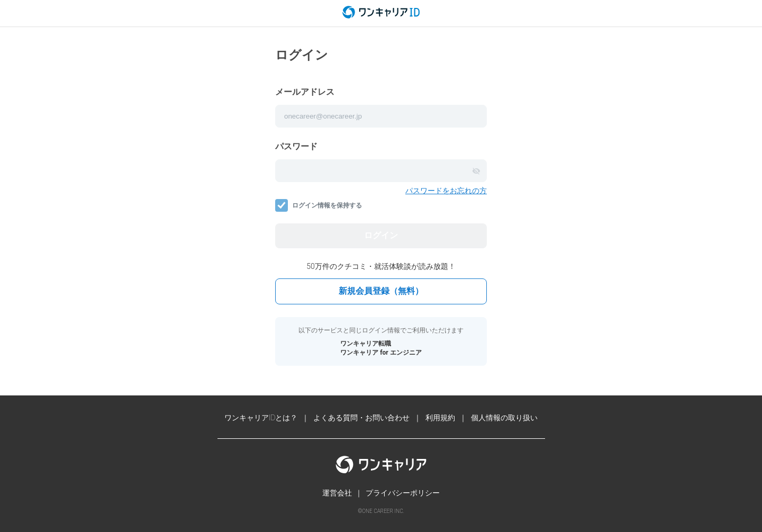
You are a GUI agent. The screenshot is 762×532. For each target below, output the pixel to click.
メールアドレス (305, 92)
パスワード (296, 146)
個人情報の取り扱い (504, 418)
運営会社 (337, 493)
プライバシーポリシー (403, 493)
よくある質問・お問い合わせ (361, 418)
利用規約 (440, 418)
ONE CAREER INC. (383, 511)
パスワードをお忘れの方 (446, 191)
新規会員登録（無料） (381, 291)
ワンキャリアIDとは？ (261, 418)
